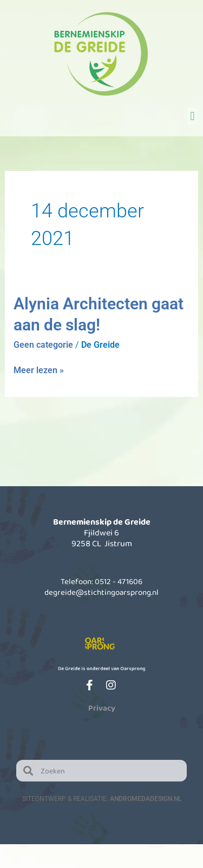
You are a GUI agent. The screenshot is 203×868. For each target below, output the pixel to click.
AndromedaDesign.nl (146, 799)
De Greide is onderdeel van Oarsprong (101, 668)
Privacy (102, 708)
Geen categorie (43, 345)
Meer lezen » (39, 370)
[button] (192, 117)
